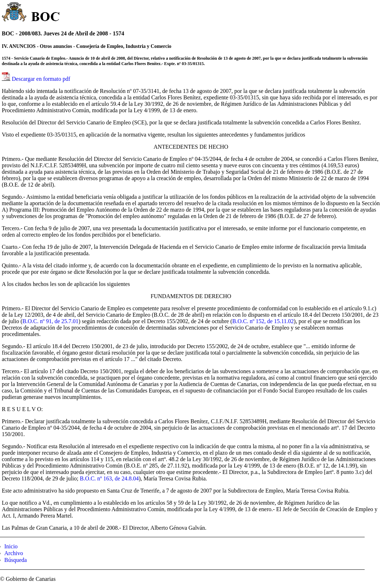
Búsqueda (16, 560)
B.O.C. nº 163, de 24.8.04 (109, 478)
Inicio (11, 546)
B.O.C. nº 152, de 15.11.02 (263, 321)
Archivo (14, 553)
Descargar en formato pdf (41, 79)
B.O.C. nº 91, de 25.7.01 (51, 321)
